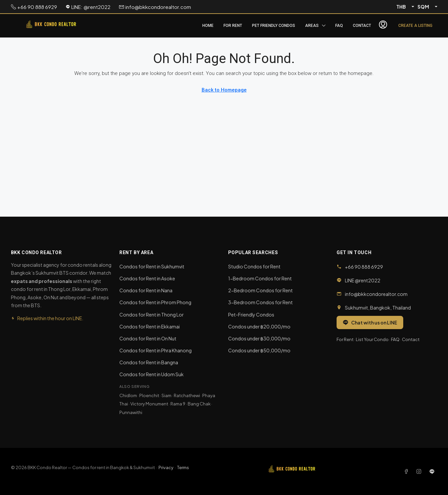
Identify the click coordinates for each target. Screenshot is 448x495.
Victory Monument (149, 404)
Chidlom (128, 395)
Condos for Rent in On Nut (148, 338)
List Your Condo (372, 339)
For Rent (233, 26)
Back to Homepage (224, 90)
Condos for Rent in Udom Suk (152, 374)
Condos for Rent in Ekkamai (150, 326)
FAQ (339, 26)
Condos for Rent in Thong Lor (152, 315)
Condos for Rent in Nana (146, 290)
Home (208, 26)
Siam (166, 395)
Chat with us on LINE (370, 322)
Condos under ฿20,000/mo (259, 326)
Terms (183, 467)
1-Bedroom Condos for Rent (260, 278)
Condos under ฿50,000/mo (259, 350)
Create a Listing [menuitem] (415, 26)
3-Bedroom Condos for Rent (260, 302)
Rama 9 (178, 404)
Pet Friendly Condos (274, 26)
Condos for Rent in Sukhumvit (152, 266)
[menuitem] (383, 26)
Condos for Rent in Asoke (147, 278)
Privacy (166, 467)
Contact (362, 26)
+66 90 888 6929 (364, 267)
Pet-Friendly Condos (251, 315)
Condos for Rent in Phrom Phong (155, 302)
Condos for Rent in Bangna (149, 362)
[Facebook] (408, 471)
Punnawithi (131, 412)
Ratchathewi (187, 395)
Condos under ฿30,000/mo (259, 338)
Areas (312, 26)
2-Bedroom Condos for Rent (260, 290)
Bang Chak (199, 404)
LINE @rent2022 (363, 280)
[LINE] (432, 471)
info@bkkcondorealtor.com (376, 294)
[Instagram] (420, 471)
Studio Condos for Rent (254, 266)
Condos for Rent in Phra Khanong (156, 350)
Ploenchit (149, 395)
